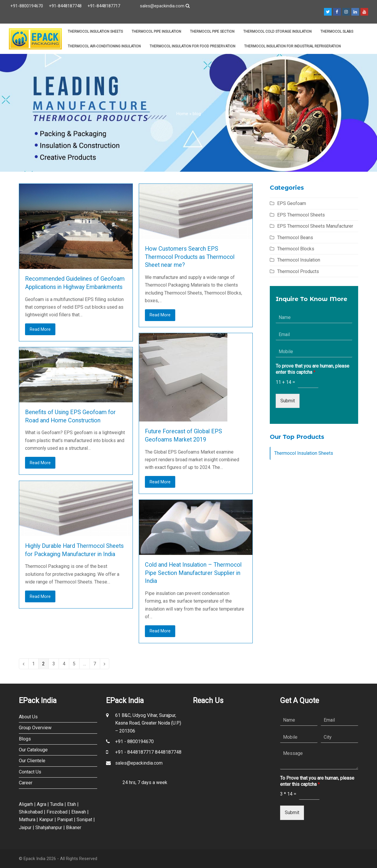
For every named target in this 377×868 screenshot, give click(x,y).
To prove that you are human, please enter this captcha (312, 369)
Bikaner (74, 828)
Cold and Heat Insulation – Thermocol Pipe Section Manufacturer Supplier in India (193, 573)
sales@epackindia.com (162, 6)
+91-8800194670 (27, 6)
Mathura (27, 820)
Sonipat (84, 820)
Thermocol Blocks (296, 249)
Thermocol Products (298, 271)
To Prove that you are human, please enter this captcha (317, 781)
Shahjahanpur (49, 828)
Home (182, 114)
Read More (40, 329)
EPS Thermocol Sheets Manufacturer (315, 226)
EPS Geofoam (292, 203)
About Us (28, 717)
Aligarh (26, 804)
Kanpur (46, 820)
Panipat (65, 820)
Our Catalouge (33, 750)
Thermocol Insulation (299, 260)
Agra (42, 804)
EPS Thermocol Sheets (301, 215)
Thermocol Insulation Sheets (304, 453)
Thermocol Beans (295, 238)
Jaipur (25, 828)
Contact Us (30, 772)
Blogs (25, 739)
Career (26, 783)
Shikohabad (31, 812)
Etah (72, 804)
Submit (288, 401)
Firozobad (57, 812)
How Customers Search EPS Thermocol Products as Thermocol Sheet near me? (190, 257)
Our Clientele (32, 761)
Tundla (57, 804)
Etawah (79, 812)
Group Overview (35, 728)
